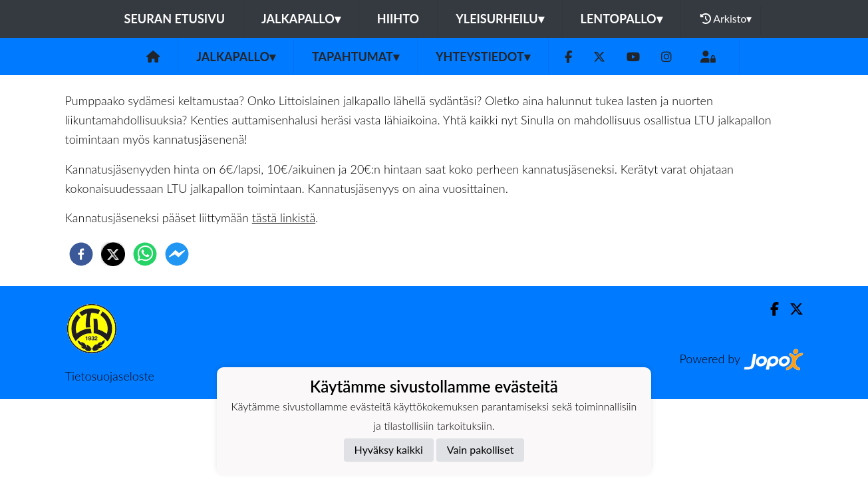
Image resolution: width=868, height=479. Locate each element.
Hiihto (398, 19)
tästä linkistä (284, 218)
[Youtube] (633, 57)
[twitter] (113, 254)
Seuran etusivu (175, 19)
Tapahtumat (356, 57)
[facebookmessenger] (177, 254)
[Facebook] (568, 57)
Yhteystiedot (483, 57)
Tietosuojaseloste (110, 376)
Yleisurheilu (500, 19)
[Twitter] (599, 57)
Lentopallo (622, 19)
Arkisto (726, 19)
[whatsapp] (145, 254)
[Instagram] (666, 57)
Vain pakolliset (481, 449)
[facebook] (81, 254)
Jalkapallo (301, 19)
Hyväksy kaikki (389, 449)
